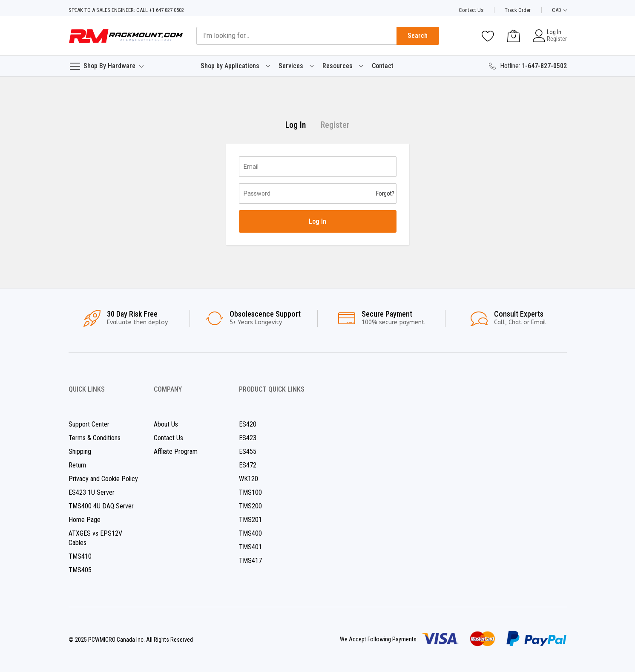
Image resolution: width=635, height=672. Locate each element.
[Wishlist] (488, 36)
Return (77, 465)
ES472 (248, 465)
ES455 (248, 451)
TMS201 (250, 520)
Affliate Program (176, 451)
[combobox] (296, 36)
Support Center (89, 424)
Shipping (80, 451)
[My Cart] (514, 36)
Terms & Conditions (95, 438)
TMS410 (80, 556)
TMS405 (80, 570)
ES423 (248, 438)
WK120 (249, 479)
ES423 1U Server (92, 492)
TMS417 (250, 561)
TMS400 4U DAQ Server (101, 506)
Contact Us (471, 10)
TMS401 (250, 547)
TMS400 (250, 533)
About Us (166, 424)
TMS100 (250, 492)
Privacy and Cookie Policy (103, 479)
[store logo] (126, 36)
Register (557, 39)
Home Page (85, 520)
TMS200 (250, 506)
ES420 (248, 424)
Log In (554, 32)
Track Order (518, 10)
